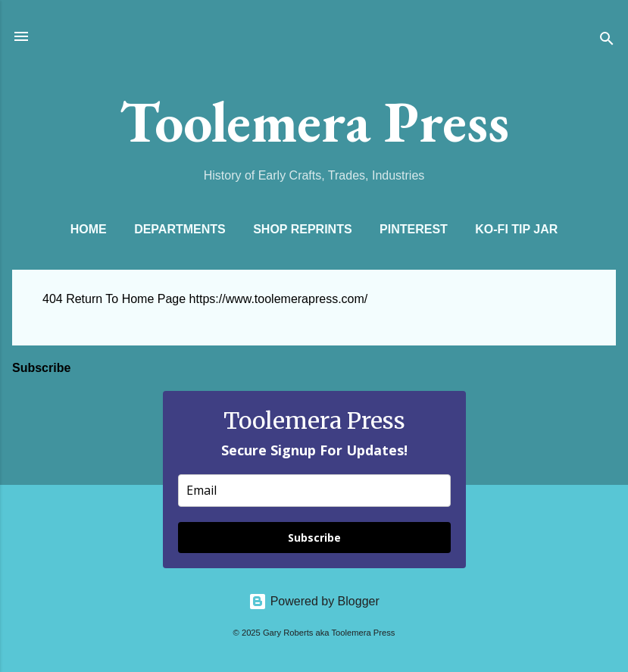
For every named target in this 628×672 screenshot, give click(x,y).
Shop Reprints (302, 229)
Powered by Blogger (314, 601)
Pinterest (414, 229)
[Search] (607, 41)
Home (89, 229)
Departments (180, 229)
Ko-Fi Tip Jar (516, 229)
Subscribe (314, 538)
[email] (314, 491)
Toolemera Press (314, 121)
